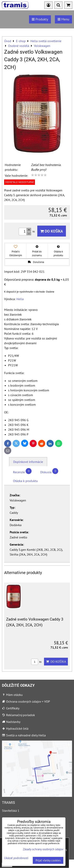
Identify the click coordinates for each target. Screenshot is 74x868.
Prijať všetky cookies (48, 860)
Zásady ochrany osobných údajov (43, 849)
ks (36, 662)
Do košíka (52, 231)
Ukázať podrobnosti (16, 858)
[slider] (39, 175)
